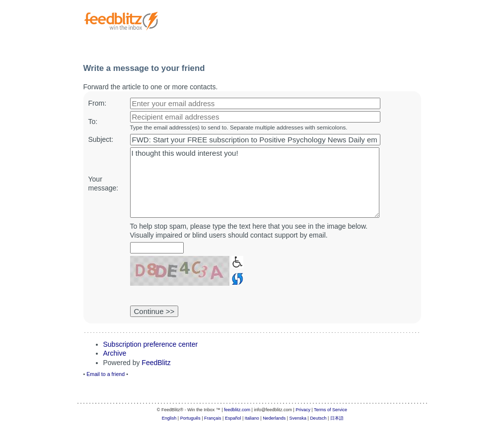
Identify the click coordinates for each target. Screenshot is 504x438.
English (169, 418)
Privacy (303, 410)
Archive (115, 353)
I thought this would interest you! (255, 183)
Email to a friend (106, 374)
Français (213, 418)
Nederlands (274, 418)
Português (190, 418)
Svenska (298, 418)
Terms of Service (330, 410)
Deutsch (318, 418)
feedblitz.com (237, 410)
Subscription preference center (151, 344)
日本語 (337, 418)
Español (233, 418)
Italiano (252, 418)
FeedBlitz (156, 363)
